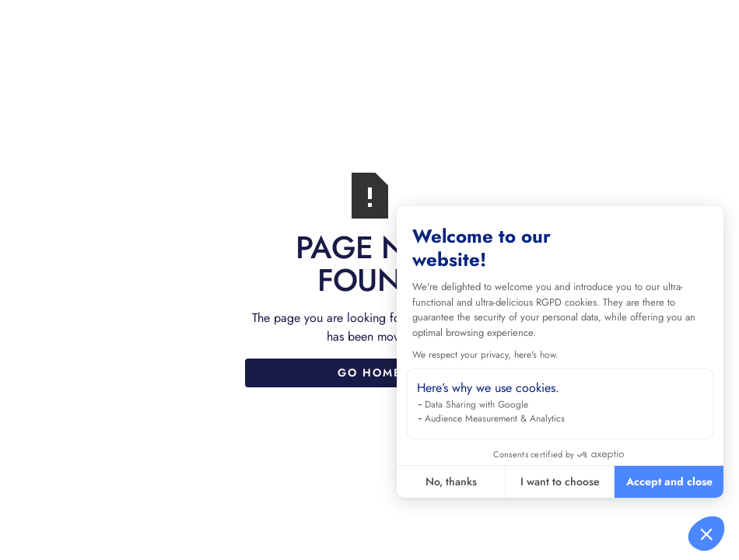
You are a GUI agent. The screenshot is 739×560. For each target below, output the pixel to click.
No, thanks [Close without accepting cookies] (451, 481)
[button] (706, 534)
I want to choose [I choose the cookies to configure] (560, 481)
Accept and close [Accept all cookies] (669, 481)
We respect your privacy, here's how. (485, 355)
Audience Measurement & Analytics (495, 418)
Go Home (369, 373)
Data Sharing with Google (476, 404)
